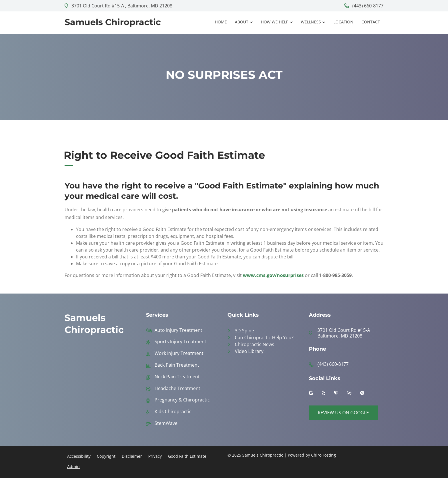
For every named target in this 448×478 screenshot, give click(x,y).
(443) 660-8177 (364, 6)
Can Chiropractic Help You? (264, 338)
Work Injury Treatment (179, 353)
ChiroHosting (324, 455)
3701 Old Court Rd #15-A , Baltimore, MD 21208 (118, 6)
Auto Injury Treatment (178, 330)
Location (343, 22)
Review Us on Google (343, 413)
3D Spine (244, 331)
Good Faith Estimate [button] (187, 456)
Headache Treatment (177, 388)
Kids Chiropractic (173, 412)
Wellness (311, 22)
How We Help (275, 22)
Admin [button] (73, 466)
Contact (371, 22)
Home (221, 22)
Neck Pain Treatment (177, 377)
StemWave (166, 423)
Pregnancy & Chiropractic (182, 400)
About (242, 22)
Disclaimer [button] (132, 456)
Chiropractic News (255, 344)
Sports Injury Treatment (180, 342)
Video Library (249, 351)
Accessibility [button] (79, 456)
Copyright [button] (106, 456)
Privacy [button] (155, 456)
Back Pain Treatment (177, 365)
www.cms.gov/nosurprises (273, 275)
